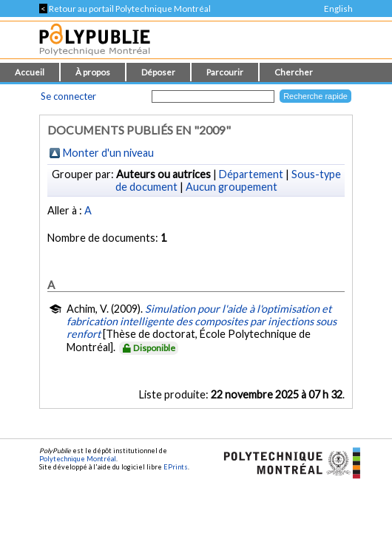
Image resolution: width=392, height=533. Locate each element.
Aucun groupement (232, 187)
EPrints (176, 467)
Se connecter (68, 96)
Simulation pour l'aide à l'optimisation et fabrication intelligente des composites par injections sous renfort (202, 321)
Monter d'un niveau (108, 153)
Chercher (294, 72)
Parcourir (225, 72)
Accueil (30, 72)
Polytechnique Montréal (78, 459)
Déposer (158, 72)
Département (251, 174)
